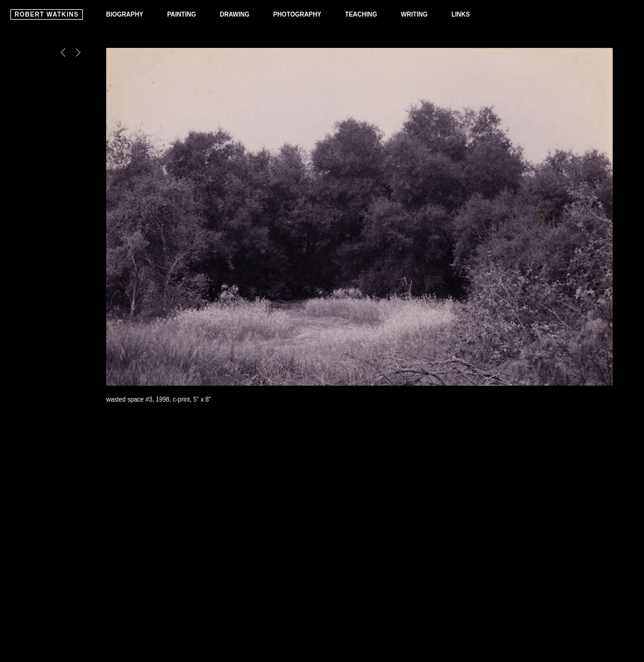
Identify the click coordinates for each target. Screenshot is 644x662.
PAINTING (181, 14)
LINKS (460, 14)
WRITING (414, 14)
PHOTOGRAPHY (297, 14)
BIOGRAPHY (125, 14)
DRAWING (235, 14)
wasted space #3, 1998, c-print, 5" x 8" (159, 399)
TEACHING (361, 14)
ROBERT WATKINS (47, 14)
